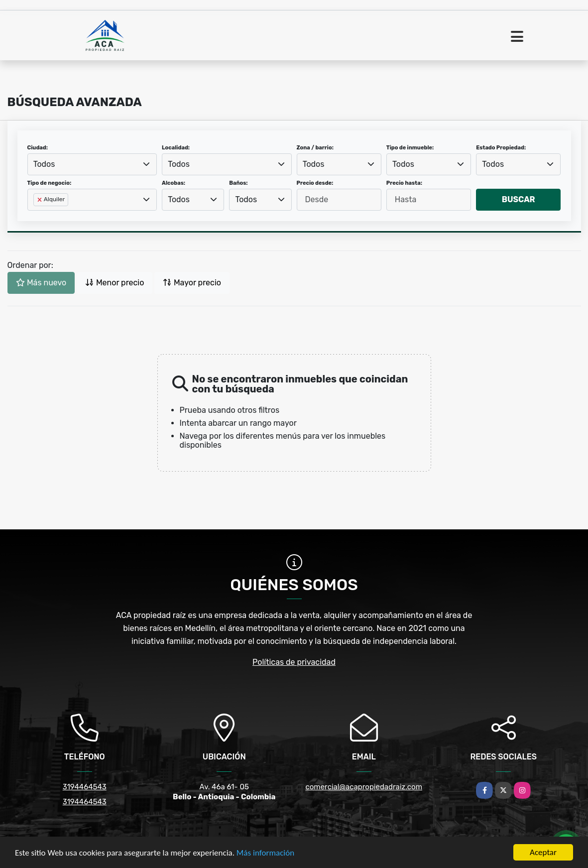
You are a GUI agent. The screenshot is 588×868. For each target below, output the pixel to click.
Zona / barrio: (315, 148)
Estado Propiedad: (501, 148)
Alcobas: (174, 183)
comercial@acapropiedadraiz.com (364, 787)
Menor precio (115, 283)
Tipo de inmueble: (410, 148)
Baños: (238, 183)
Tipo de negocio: (50, 183)
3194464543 (85, 787)
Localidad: (176, 148)
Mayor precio (192, 283)
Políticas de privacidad (294, 662)
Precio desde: (315, 183)
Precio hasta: (404, 183)
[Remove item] (40, 200)
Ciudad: (38, 148)
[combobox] (92, 164)
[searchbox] (36, 216)
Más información (265, 853)
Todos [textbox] (44, 164)
